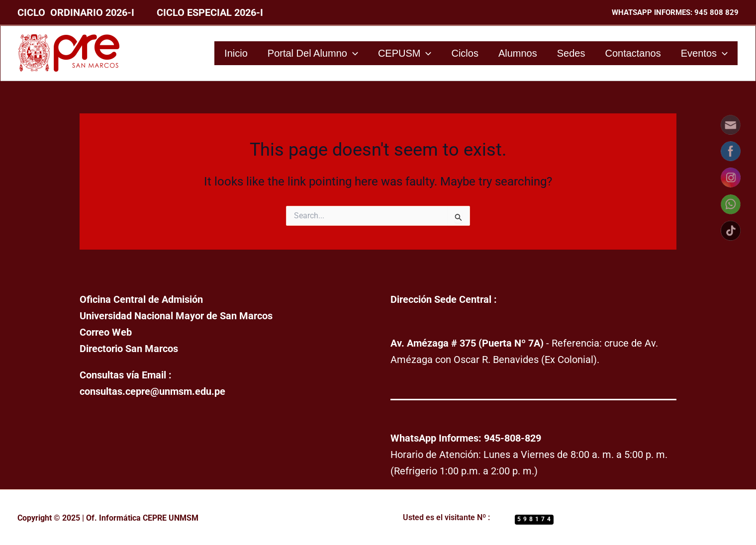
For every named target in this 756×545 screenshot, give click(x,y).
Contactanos (633, 53)
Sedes (571, 53)
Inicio (236, 53)
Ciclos (465, 53)
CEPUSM (405, 53)
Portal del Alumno (313, 53)
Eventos (704, 53)
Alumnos (518, 53)
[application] (353, 53)
